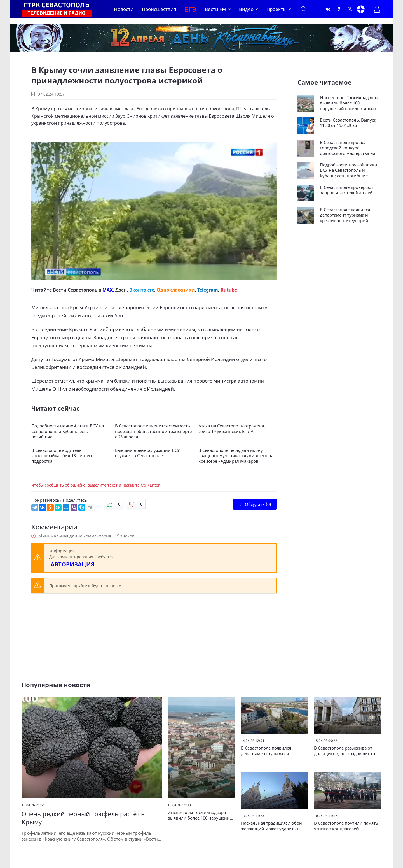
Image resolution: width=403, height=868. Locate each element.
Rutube (229, 290)
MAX (108, 290)
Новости (124, 9)
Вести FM (215, 9)
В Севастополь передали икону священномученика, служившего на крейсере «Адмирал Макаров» (236, 456)
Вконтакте (142, 290)
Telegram (208, 290)
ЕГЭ (191, 9)
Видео (246, 9)
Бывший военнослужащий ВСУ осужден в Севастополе (147, 453)
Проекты (277, 9)
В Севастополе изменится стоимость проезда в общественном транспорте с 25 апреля (153, 431)
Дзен (121, 290)
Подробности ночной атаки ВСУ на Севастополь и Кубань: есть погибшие (68, 431)
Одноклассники (176, 290)
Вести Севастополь (75, 290)
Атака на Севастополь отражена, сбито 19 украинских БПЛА (232, 429)
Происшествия (159, 9)
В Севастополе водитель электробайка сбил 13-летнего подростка (62, 456)
